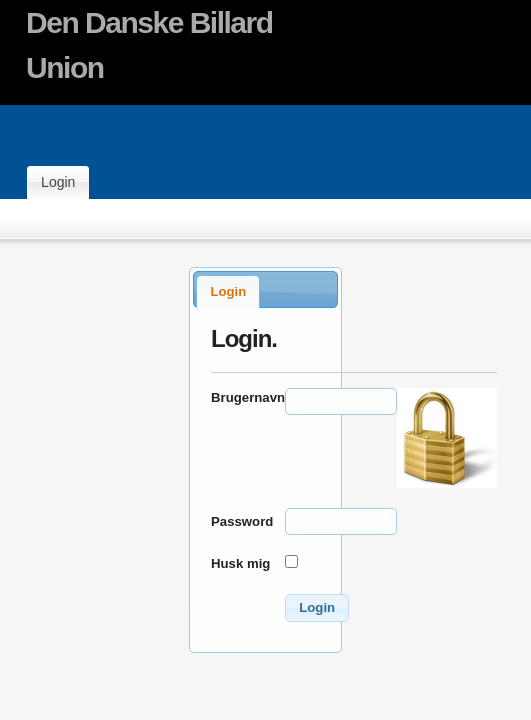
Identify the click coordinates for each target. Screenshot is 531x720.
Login (58, 182)
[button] (317, 608)
